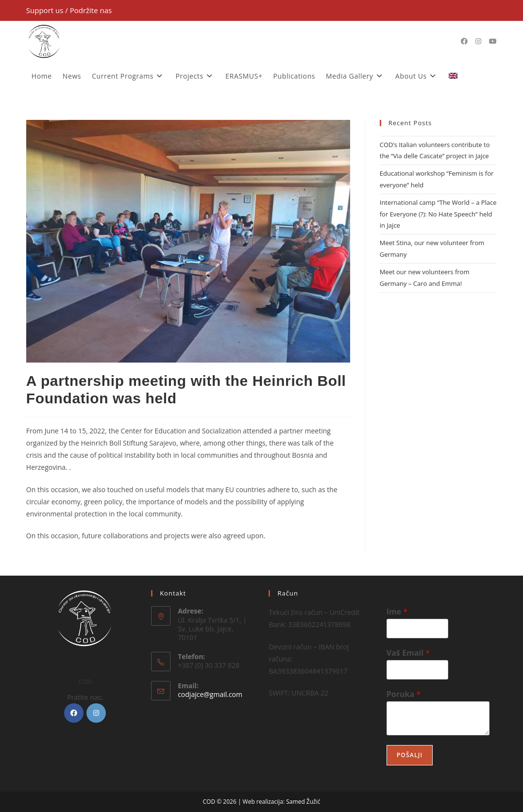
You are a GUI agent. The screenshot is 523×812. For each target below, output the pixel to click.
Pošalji (410, 755)
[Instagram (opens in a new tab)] (478, 41)
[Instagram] (96, 713)
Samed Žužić (303, 802)
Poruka (404, 694)
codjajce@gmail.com (210, 694)
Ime (397, 612)
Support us (46, 10)
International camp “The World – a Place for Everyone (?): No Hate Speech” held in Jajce (438, 214)
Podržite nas (91, 10)
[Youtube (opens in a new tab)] (493, 41)
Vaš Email (408, 653)
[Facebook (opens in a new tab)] (464, 41)
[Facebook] (74, 713)
